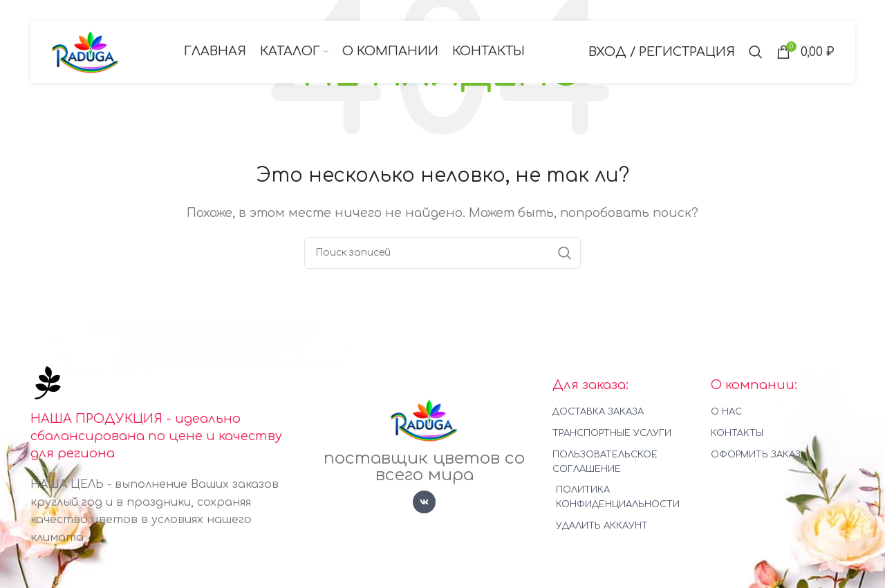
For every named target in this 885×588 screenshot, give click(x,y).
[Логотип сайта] (86, 51)
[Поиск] (756, 52)
